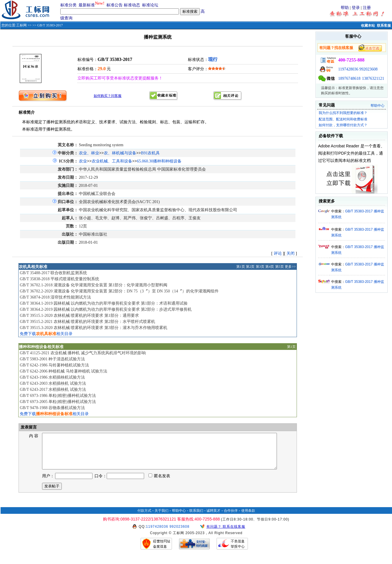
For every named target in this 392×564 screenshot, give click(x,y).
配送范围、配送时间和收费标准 (343, 119)
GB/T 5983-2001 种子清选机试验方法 (52, 359)
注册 (367, 8)
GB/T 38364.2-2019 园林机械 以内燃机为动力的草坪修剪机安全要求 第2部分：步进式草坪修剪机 (106, 309)
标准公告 (115, 5)
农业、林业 (89, 153)
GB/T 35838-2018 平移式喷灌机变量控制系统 (59, 279)
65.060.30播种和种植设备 (159, 161)
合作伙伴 (231, 518)
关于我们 (161, 518)
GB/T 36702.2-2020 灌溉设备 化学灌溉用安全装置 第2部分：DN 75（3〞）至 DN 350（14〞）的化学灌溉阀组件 (119, 291)
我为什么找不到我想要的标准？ (343, 113)
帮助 (345, 8)
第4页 (270, 267)
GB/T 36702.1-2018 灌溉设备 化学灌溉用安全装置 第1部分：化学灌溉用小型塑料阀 (94, 285)
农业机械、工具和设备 (112, 161)
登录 (356, 8)
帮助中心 (378, 106)
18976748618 (349, 78)
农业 (83, 161)
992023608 (368, 69)
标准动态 (132, 5)
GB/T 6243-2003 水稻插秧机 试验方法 (53, 383)
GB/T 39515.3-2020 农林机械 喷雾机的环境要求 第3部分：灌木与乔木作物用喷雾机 (94, 328)
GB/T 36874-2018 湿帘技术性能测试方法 (55, 297)
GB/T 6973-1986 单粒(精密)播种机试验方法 (58, 396)
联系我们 (196, 518)
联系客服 (384, 26)
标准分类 (68, 5)
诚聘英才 (213, 518)
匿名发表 (159, 483)
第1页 (241, 267)
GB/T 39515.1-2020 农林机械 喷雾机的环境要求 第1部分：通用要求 (79, 316)
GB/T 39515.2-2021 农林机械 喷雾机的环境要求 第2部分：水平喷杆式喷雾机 (87, 322)
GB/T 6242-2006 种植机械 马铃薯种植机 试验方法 (63, 371)
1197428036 (348, 69)
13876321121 (373, 78)
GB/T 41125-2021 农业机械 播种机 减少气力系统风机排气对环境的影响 (83, 353)
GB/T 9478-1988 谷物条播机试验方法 (52, 408)
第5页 (280, 267)
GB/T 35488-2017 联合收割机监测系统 (53, 273)
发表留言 (28, 427)
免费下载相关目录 (46, 334)
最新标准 (87, 5)
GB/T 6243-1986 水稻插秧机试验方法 (52, 377)
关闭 (291, 253)
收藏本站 (368, 26)
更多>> (290, 267)
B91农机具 (150, 153)
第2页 (250, 267)
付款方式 (144, 518)
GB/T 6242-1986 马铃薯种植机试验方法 (54, 365)
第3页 (260, 267)
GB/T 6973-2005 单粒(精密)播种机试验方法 (58, 402)
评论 (278, 253)
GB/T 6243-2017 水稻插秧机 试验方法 (53, 389)
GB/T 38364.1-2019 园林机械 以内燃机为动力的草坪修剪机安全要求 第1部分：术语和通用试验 (104, 303)
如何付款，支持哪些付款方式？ (343, 125)
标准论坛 (150, 5)
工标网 (21, 25)
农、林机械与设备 (120, 153)
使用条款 (248, 518)
